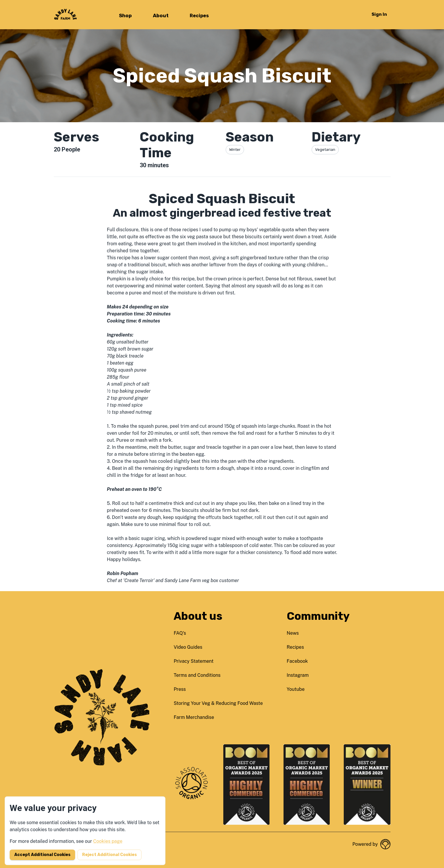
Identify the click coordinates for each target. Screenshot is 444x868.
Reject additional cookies (109, 855)
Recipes (199, 16)
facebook (297, 661)
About (161, 15)
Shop (125, 15)
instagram (298, 675)
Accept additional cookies (42, 855)
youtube (296, 689)
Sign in (379, 14)
